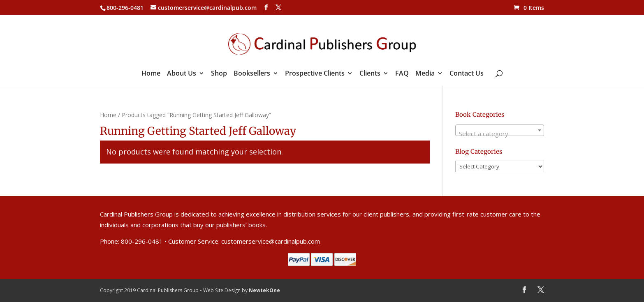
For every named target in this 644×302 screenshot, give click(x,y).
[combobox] (500, 130)
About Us (182, 74)
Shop (219, 74)
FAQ (402, 74)
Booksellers (252, 74)
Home (151, 74)
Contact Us (467, 74)
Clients (370, 74)
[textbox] (500, 134)
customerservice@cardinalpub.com (271, 241)
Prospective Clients (315, 74)
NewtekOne (264, 290)
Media (425, 74)
